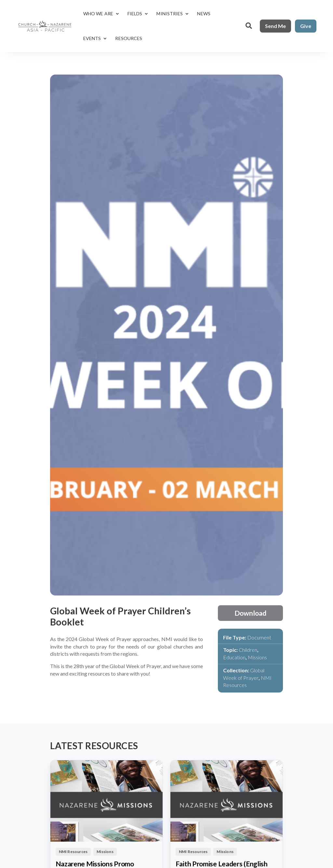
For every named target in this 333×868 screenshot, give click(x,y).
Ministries (170, 14)
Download (250, 613)
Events (92, 38)
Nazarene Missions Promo (95, 864)
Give (306, 26)
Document (259, 637)
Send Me (275, 26)
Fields (135, 14)
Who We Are (98, 14)
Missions (257, 657)
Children (248, 650)
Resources (129, 38)
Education (234, 657)
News (204, 14)
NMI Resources (73, 852)
